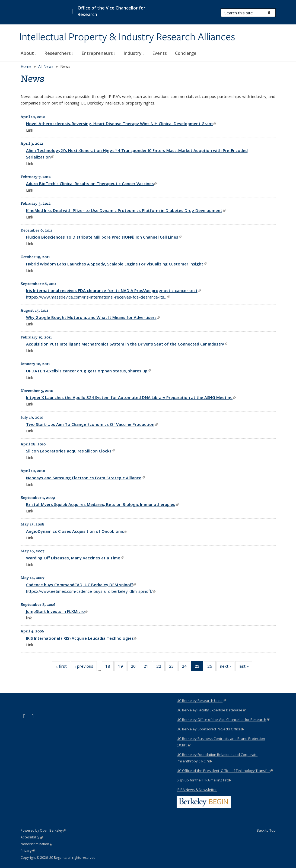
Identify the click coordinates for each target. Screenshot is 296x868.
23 (173, 667)
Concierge (186, 53)
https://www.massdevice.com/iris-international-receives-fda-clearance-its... (98, 297)
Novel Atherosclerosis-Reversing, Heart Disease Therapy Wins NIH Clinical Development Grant (121, 123)
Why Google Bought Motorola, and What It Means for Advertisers (93, 317)
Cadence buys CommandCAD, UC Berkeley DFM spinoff (81, 585)
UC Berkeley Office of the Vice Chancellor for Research (223, 720)
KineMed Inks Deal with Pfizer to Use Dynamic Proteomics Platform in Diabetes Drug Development (126, 210)
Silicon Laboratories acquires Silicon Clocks (70, 451)
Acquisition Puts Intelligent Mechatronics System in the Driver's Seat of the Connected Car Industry (127, 344)
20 (135, 667)
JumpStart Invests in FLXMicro (57, 611)
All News (46, 66)
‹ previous (86, 667)
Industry (134, 53)
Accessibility (32, 837)
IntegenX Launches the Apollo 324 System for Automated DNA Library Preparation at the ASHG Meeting (131, 397)
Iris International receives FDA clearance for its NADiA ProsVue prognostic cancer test (113, 290)
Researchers (59, 53)
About (29, 53)
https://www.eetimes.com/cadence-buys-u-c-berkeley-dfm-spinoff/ (91, 591)
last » (246, 667)
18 (109, 667)
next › (227, 667)
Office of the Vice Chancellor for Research (112, 11)
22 (160, 667)
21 (148, 667)
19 (122, 667)
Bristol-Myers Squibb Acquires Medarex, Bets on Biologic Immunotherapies (102, 504)
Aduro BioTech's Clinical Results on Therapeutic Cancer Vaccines (92, 183)
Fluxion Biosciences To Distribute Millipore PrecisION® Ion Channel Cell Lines (104, 237)
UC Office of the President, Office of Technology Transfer (225, 771)
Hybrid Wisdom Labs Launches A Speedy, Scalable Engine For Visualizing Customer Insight (116, 264)
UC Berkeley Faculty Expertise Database (211, 710)
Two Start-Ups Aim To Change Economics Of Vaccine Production (92, 424)
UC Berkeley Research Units (201, 701)
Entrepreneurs (99, 53)
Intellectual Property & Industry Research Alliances (127, 37)
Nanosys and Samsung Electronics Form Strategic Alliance (85, 478)
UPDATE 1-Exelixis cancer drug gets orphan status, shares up (88, 371)
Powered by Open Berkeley (43, 830)
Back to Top (266, 830)
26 (211, 667)
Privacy (28, 851)
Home (26, 66)
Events (160, 53)
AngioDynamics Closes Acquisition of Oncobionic (77, 531)
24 (186, 667)
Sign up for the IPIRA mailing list (204, 780)
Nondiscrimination (36, 844)
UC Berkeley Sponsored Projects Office (210, 729)
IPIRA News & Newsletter (197, 790)
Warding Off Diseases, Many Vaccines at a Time (75, 558)
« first (63, 667)
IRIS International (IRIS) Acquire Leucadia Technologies (82, 638)
